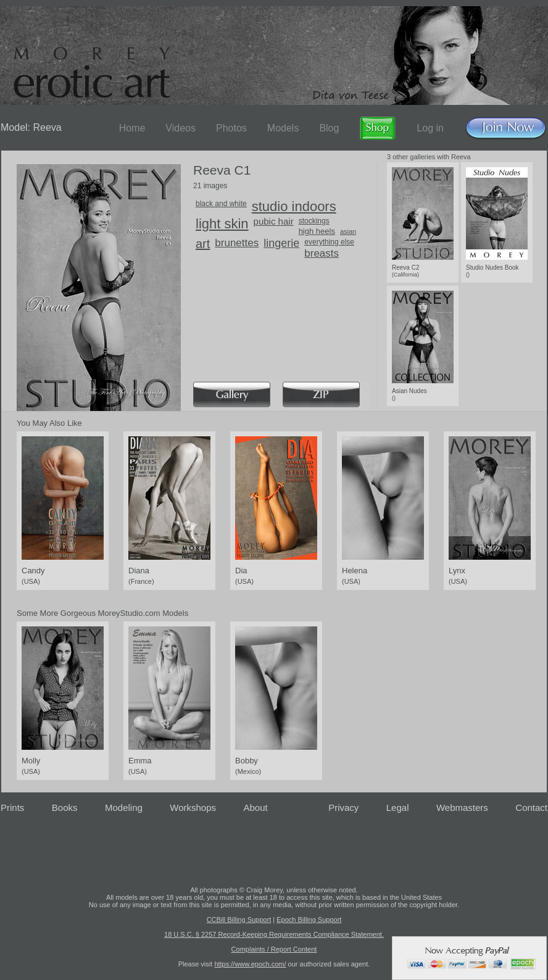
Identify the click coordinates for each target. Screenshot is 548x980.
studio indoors (294, 206)
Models (283, 128)
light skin (222, 224)
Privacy (343, 808)
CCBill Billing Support (239, 920)
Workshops (193, 808)
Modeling (124, 808)
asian (348, 231)
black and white (221, 204)
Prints (12, 808)
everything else (329, 242)
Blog (329, 128)
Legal (398, 808)
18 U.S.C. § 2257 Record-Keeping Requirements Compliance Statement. (274, 934)
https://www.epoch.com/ (250, 964)
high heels (317, 231)
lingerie (281, 243)
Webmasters (462, 808)
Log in (430, 128)
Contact (531, 808)
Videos (181, 128)
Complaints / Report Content (274, 949)
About (256, 808)
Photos (231, 128)
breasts (322, 253)
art (203, 244)
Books (65, 808)
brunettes (237, 243)
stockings (314, 221)
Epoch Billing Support (309, 920)
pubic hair (274, 221)
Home (132, 128)
